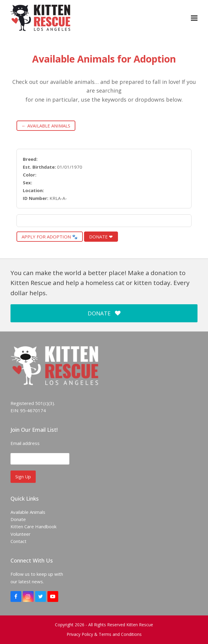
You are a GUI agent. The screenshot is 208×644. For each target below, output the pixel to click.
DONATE (104, 313)
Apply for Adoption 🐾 (50, 237)
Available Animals (28, 512)
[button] (194, 18)
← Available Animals (46, 126)
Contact (18, 541)
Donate (18, 519)
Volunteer (21, 534)
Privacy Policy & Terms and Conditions (104, 634)
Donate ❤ (101, 237)
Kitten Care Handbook (33, 526)
